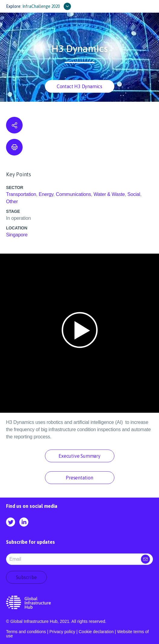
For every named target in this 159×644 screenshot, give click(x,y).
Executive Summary (79, 456)
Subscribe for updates (30, 542)
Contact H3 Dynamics (79, 86)
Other (12, 202)
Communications (73, 194)
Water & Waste (109, 194)
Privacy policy (62, 632)
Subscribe (26, 577)
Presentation (79, 478)
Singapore (17, 235)
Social (134, 194)
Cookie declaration (96, 632)
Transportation (21, 194)
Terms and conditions (26, 632)
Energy (46, 194)
